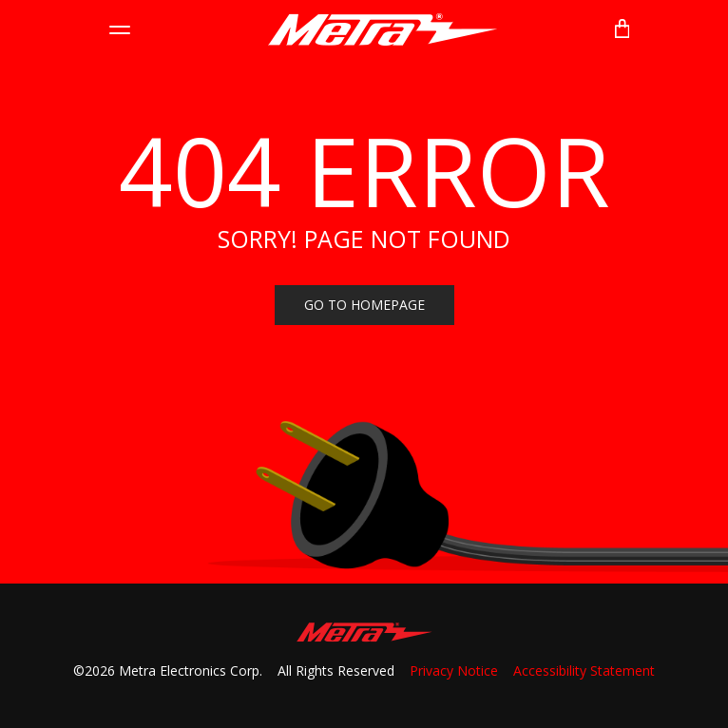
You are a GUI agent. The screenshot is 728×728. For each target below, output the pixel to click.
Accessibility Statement (584, 671)
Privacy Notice (454, 671)
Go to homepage (364, 305)
